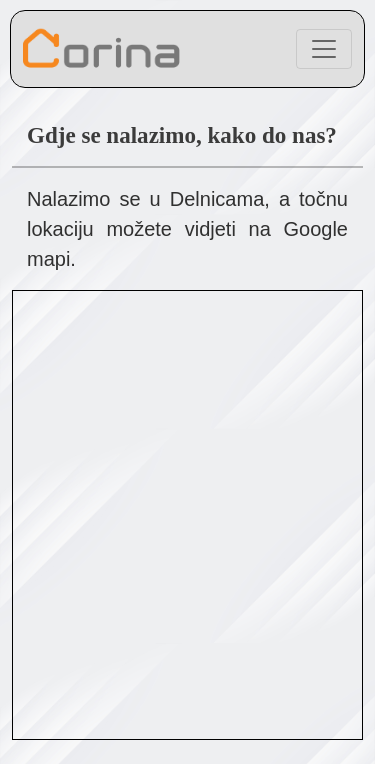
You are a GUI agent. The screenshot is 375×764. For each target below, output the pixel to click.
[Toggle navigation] (324, 49)
